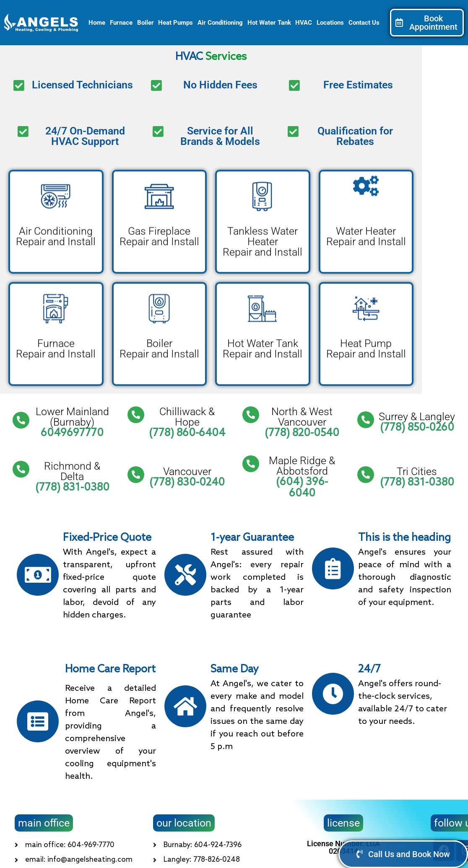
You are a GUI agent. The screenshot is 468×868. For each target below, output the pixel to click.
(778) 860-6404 (187, 433)
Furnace (121, 23)
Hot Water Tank (269, 23)
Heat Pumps (175, 23)
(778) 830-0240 (187, 483)
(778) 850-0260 (417, 428)
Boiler (146, 23)
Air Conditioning (220, 23)
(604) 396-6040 (302, 488)
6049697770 (72, 433)
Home (97, 23)
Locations (330, 23)
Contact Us (364, 23)
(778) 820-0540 (302, 433)
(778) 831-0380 (72, 488)
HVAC (304, 23)
